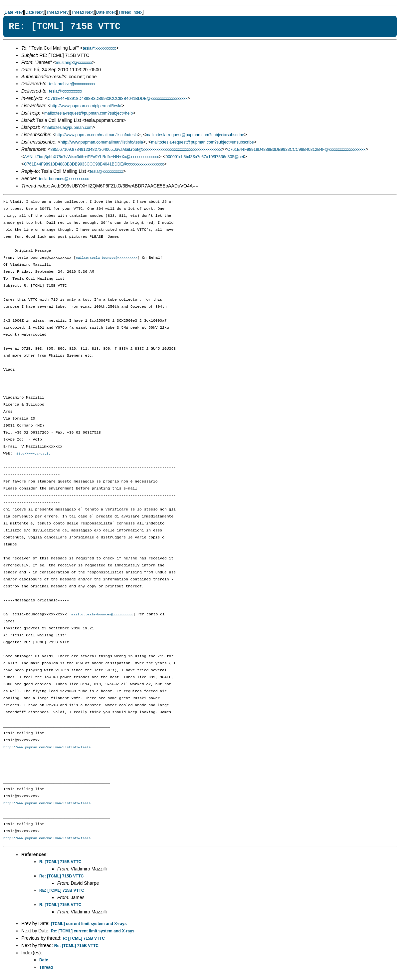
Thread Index (130, 12)
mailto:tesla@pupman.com (68, 128)
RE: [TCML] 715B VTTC (62, 891)
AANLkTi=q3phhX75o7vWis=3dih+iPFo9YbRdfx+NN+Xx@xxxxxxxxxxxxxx (91, 157)
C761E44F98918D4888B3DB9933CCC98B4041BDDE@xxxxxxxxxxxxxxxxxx (117, 99)
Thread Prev (57, 12)
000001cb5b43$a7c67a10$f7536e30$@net (205, 157)
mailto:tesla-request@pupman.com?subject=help (89, 113)
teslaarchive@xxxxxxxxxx (72, 84)
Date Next (34, 12)
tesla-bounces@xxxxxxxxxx (64, 179)
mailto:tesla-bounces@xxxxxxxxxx (107, 258)
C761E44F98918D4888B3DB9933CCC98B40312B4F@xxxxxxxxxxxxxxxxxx (297, 150)
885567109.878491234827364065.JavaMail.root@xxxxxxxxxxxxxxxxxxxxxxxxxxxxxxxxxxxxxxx (136, 150)
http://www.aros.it (32, 454)
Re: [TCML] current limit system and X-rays (93, 932)
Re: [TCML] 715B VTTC (61, 877)
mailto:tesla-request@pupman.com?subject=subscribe (195, 135)
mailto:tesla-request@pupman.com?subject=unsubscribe (202, 142)
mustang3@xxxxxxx (74, 63)
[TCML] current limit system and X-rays (89, 925)
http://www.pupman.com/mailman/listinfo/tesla (97, 135)
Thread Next (82, 12)
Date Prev (14, 12)
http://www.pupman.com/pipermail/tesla (86, 106)
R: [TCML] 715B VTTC (60, 863)
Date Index (106, 12)
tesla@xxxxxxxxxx (100, 48)
